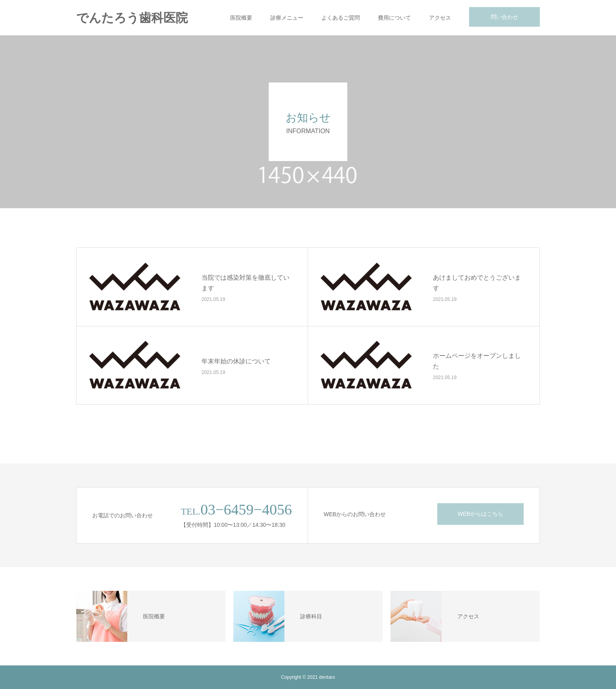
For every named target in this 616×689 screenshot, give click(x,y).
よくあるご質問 (341, 18)
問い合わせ (504, 17)
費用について (394, 18)
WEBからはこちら (480, 514)
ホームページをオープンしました (477, 361)
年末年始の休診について (236, 361)
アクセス (440, 18)
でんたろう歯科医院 (132, 18)
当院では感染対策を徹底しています (246, 283)
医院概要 (241, 18)
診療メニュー (287, 18)
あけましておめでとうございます (477, 283)
